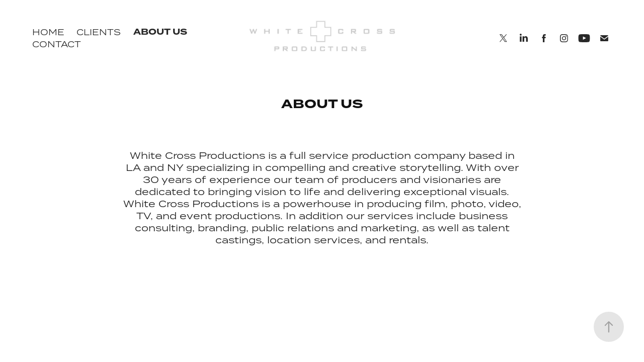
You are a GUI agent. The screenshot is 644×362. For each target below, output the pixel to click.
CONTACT (57, 44)
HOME (48, 32)
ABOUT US (160, 32)
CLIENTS (99, 32)
